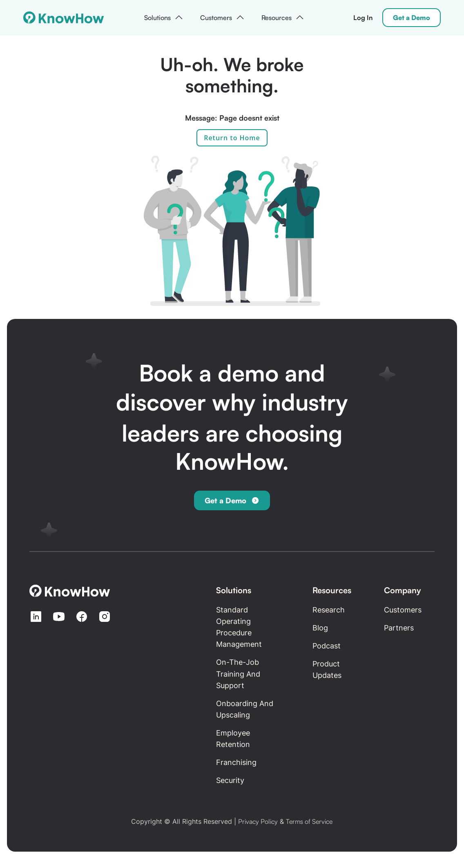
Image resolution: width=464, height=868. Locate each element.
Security (230, 780)
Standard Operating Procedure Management (239, 627)
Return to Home (232, 138)
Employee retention (233, 739)
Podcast (327, 646)
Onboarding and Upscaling (245, 709)
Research (329, 610)
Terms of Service (309, 821)
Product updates (327, 670)
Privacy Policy (258, 821)
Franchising (236, 762)
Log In (363, 18)
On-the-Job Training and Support (238, 674)
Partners (399, 628)
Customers (403, 610)
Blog (320, 628)
